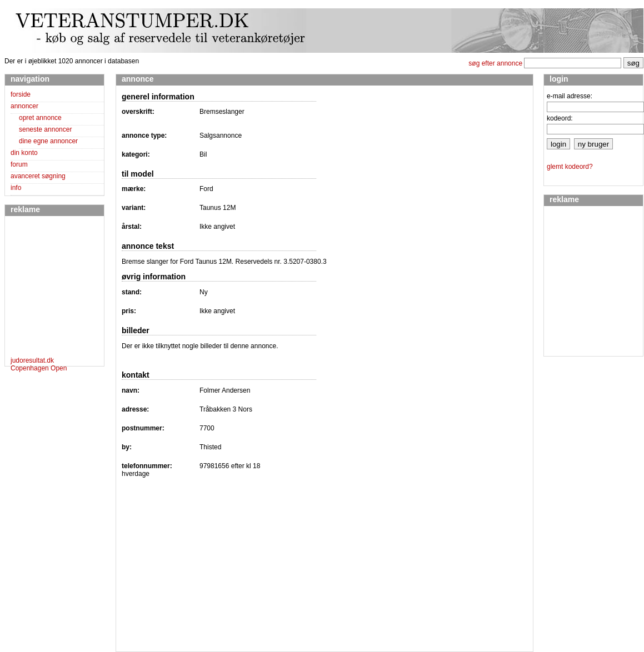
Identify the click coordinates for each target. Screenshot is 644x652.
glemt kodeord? (570, 167)
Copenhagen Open (39, 368)
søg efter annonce (495, 63)
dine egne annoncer (48, 141)
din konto (24, 153)
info (16, 188)
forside (21, 94)
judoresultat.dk (32, 360)
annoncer (24, 106)
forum (19, 164)
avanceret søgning (38, 176)
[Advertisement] (44, 288)
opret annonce (40, 118)
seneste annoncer (45, 129)
